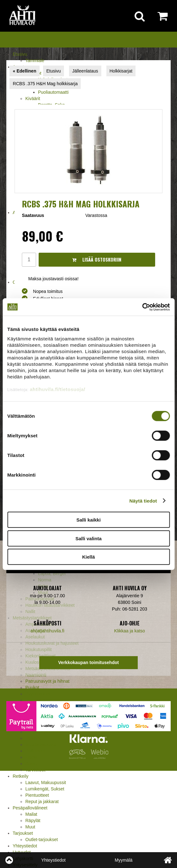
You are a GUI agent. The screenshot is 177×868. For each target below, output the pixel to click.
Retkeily (21, 776)
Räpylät (33, 820)
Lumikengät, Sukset (45, 789)
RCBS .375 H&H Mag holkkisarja (45, 84)
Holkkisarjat (121, 71)
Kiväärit (33, 98)
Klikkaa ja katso (130, 631)
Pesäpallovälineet (30, 808)
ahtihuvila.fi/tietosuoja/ (57, 389)
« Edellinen (25, 71)
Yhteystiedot (25, 846)
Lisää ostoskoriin (97, 260)
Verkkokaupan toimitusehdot (88, 662)
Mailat (31, 814)
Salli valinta (88, 538)
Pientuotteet (37, 795)
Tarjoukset (23, 833)
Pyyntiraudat (38, 694)
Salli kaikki (88, 520)
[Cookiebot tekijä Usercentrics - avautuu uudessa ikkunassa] (142, 307)
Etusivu (20, 54)
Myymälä (123, 860)
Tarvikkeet (35, 770)
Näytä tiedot (143, 501)
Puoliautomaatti (53, 92)
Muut (30, 827)
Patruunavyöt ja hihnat (47, 681)
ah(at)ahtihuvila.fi (47, 631)
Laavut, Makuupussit (46, 782)
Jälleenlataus (85, 71)
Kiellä (88, 557)
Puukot (32, 687)
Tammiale (35, 60)
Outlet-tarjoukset (42, 839)
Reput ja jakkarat (42, 801)
